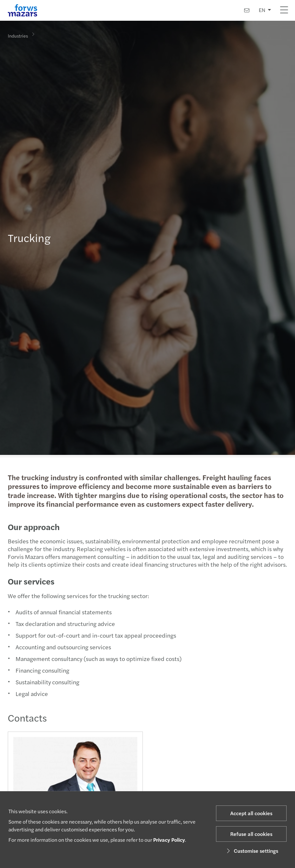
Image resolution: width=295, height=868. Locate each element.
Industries (18, 35)
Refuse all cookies (251, 834)
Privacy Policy (169, 840)
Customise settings (251, 851)
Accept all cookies (251, 813)
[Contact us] (247, 10)
